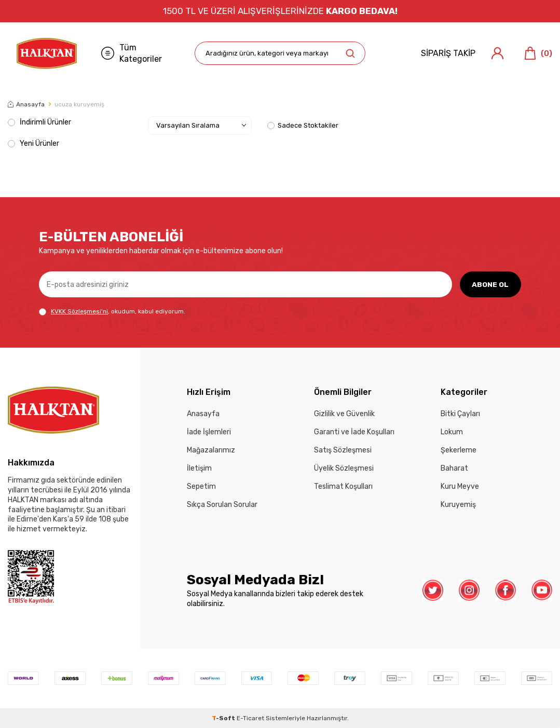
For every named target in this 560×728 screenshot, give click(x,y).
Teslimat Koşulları (343, 486)
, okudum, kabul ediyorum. (112, 312)
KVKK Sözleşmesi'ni (79, 311)
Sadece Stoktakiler (303, 125)
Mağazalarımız (211, 450)
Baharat (454, 468)
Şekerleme (459, 450)
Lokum (452, 432)
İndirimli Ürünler (39, 122)
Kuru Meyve (460, 486)
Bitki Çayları (460, 414)
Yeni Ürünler (33, 143)
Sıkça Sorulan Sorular (222, 505)
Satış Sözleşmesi (343, 450)
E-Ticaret (250, 718)
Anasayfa (26, 104)
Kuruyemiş (458, 505)
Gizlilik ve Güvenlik (344, 414)
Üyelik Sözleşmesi (344, 468)
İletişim (199, 468)
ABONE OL (490, 284)
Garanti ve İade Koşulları (354, 432)
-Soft (224, 718)
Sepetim (201, 486)
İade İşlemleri (209, 432)
